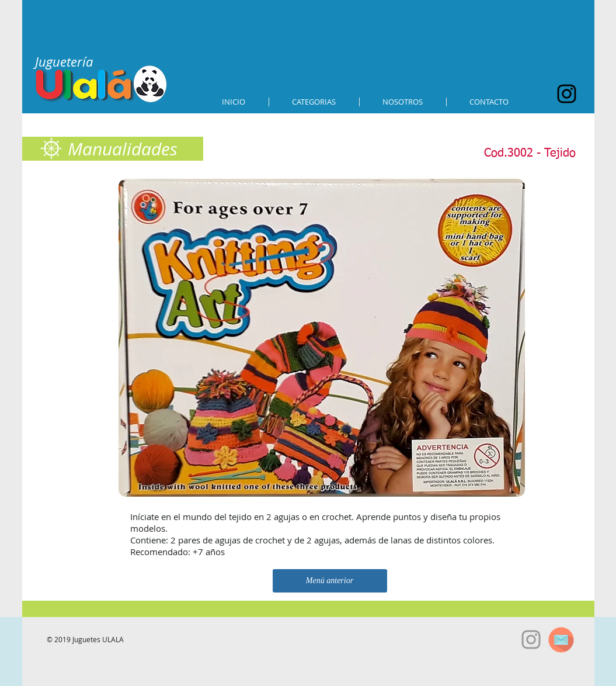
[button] (314, 102)
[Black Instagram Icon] (567, 94)
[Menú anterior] (330, 581)
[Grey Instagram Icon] (531, 640)
